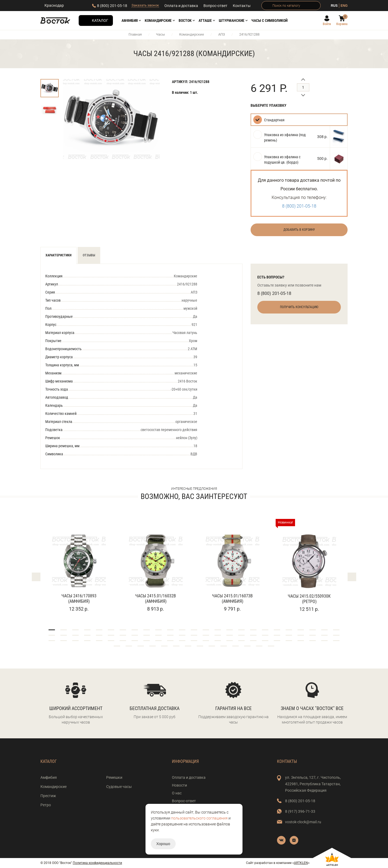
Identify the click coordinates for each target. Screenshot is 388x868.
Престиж (48, 796)
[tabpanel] (79, 566)
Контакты (242, 6)
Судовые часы (119, 787)
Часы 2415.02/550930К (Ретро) (309, 599)
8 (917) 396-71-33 (300, 811)
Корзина (342, 24)
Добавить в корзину (299, 230)
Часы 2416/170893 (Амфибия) (79, 599)
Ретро (46, 805)
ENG (344, 6)
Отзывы (89, 255)
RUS (334, 6)
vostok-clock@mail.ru (303, 822)
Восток (185, 20)
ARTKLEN (301, 863)
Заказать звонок (145, 5)
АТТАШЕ (205, 20)
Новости (179, 785)
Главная (135, 34)
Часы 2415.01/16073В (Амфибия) (232, 599)
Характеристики (58, 255)
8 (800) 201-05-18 (112, 6)
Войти (327, 24)
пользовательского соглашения (199, 818)
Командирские (158, 20)
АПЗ (222, 34)
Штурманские (232, 20)
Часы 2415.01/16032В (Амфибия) (156, 599)
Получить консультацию (299, 307)
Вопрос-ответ (215, 6)
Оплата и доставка (181, 6)
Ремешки (114, 777)
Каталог (100, 20)
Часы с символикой (269, 20)
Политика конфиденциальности (97, 863)
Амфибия (130, 20)
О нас (177, 793)
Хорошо (163, 844)
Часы (160, 34)
